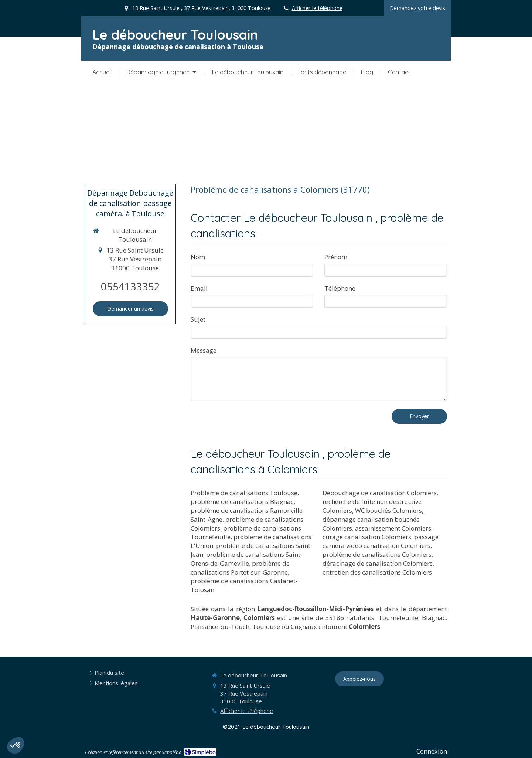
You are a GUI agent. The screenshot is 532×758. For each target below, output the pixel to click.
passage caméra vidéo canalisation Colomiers (381, 541)
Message (204, 350)
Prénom (336, 257)
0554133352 (130, 286)
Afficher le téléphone (317, 8)
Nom (198, 257)
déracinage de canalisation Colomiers (378, 563)
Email (199, 288)
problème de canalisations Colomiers (377, 554)
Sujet (198, 319)
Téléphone (340, 288)
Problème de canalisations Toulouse (244, 493)
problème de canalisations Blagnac (242, 502)
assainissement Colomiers (393, 528)
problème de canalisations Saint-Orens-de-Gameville (247, 559)
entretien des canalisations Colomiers (377, 572)
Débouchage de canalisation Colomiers (380, 493)
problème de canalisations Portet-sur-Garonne (240, 568)
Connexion (432, 751)
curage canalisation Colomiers (367, 537)
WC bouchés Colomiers (388, 510)
